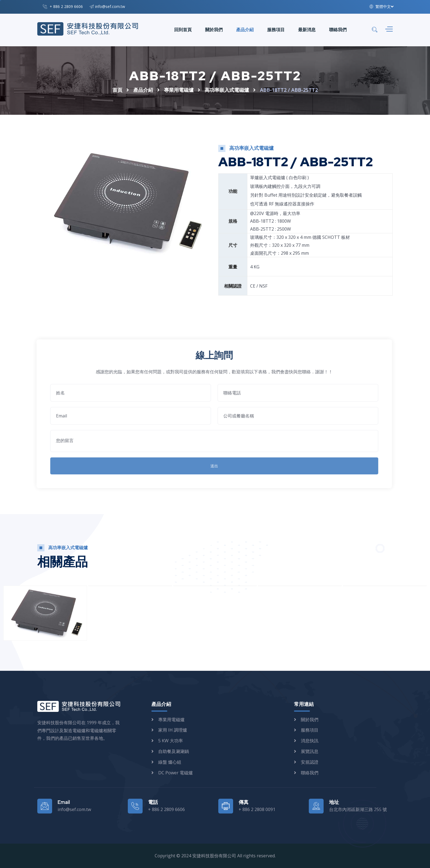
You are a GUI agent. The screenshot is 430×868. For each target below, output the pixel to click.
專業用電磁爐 (179, 90)
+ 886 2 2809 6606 (66, 6)
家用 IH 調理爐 (173, 730)
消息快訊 (310, 741)
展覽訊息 (310, 751)
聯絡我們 (338, 30)
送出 (211, 466)
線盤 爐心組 (170, 762)
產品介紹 (245, 30)
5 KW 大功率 (171, 741)
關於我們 (214, 30)
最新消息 (307, 30)
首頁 (117, 90)
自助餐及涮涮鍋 (174, 751)
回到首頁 (183, 30)
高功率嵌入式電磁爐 (227, 90)
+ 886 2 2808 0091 (257, 809)
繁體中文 (380, 6)
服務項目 (276, 30)
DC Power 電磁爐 (176, 773)
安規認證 (310, 762)
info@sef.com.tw (110, 6)
